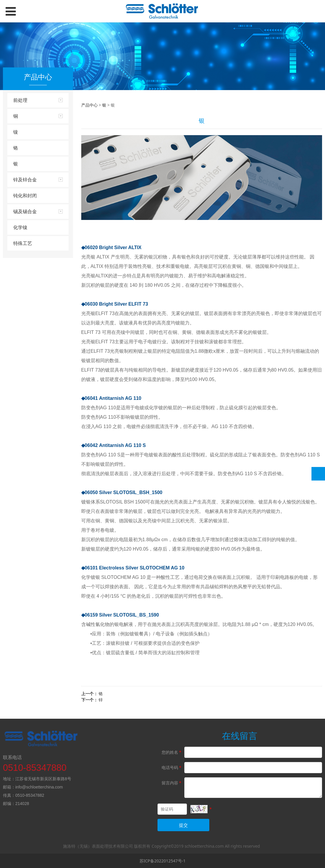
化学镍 (20, 227)
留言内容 (172, 783)
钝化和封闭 (25, 196)
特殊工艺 (23, 243)
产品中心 (89, 105)
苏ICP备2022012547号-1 (163, 861)
